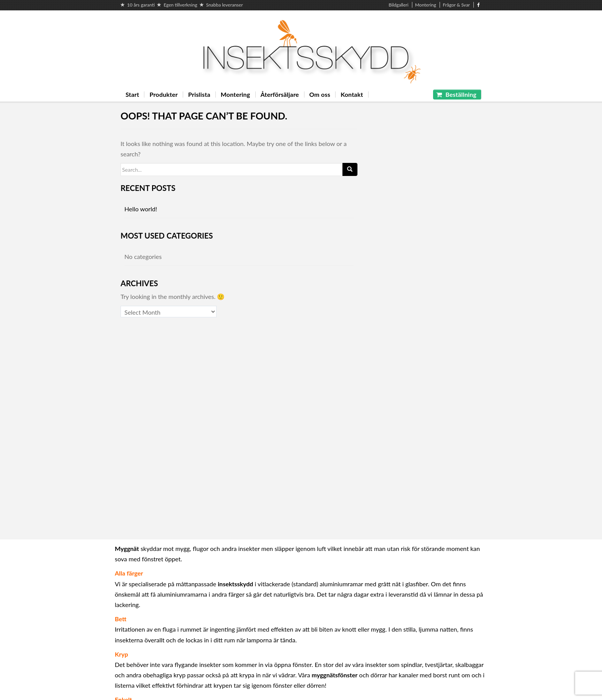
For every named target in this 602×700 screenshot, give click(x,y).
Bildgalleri (399, 5)
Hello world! (141, 209)
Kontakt (352, 95)
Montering (426, 5)
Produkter (164, 95)
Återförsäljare (280, 95)
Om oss (320, 95)
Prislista (199, 95)
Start (132, 95)
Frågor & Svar (456, 5)
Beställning (456, 94)
